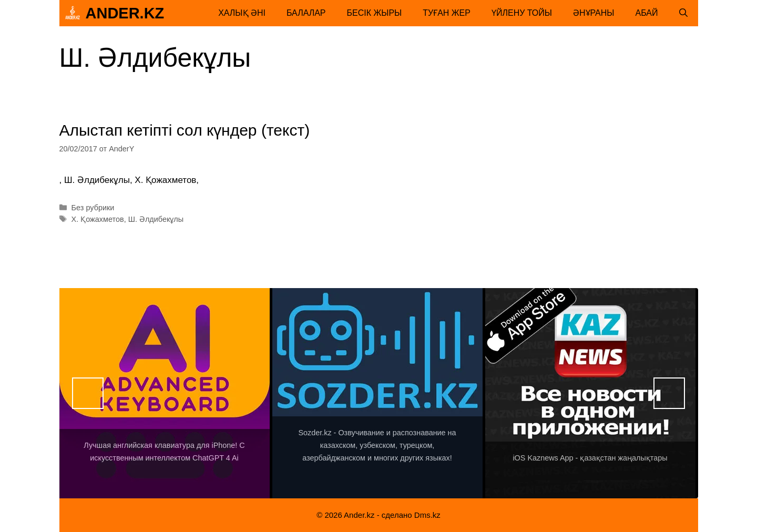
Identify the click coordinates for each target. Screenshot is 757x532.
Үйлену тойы (522, 13)
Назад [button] (88, 393)
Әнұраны (594, 13)
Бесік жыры (375, 13)
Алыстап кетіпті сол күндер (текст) (185, 130)
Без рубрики (93, 208)
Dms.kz (427, 515)
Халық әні (242, 13)
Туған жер (447, 13)
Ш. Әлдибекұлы (156, 219)
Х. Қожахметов (98, 219)
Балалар (306, 13)
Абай (647, 13)
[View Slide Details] (165, 393)
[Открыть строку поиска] (683, 13)
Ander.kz (125, 13)
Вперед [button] (669, 393)
